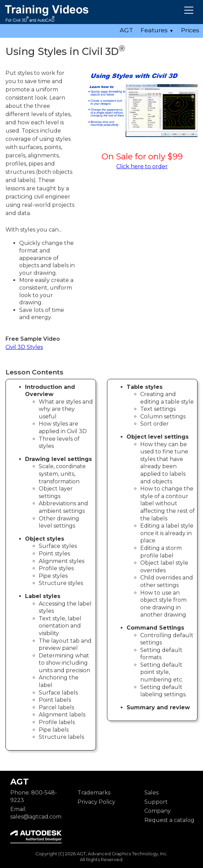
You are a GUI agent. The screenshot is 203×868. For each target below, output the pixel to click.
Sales (151, 793)
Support (156, 802)
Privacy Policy (96, 802)
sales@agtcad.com (36, 817)
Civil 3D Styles (24, 347)
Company (158, 811)
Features (157, 30)
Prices (190, 30)
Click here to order (142, 166)
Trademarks (94, 793)
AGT (126, 30)
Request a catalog (169, 820)
